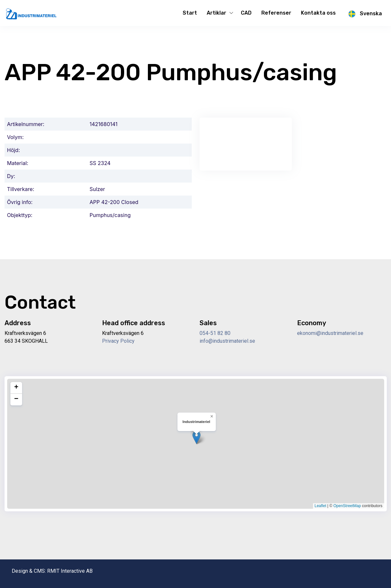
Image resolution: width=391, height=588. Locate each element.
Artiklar (216, 13)
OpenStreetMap (347, 506)
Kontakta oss (318, 13)
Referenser (276, 13)
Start (190, 13)
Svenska (364, 14)
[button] (196, 437)
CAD (246, 13)
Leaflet (320, 506)
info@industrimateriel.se (227, 341)
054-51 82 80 (215, 333)
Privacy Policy (118, 341)
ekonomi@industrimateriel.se (330, 333)
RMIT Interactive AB (70, 571)
